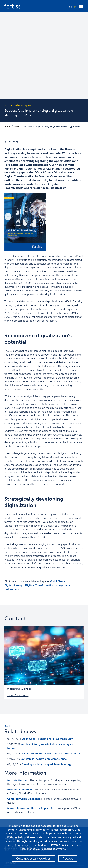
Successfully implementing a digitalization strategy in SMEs (52, 39)
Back (7, 639)
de (70, 7)
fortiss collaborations (20, 702)
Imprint (8, 808)
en (75, 7)
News (17, 39)
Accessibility (11, 792)
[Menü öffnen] (81, 7)
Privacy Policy (59, 845)
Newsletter (10, 775)
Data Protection (13, 786)
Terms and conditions (16, 803)
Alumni (8, 814)
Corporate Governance (17, 797)
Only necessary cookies (33, 858)
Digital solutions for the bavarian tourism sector (51, 666)
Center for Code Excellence (24, 711)
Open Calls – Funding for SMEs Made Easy (47, 651)
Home (7, 39)
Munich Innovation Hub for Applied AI (30, 721)
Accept (68, 858)
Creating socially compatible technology (46, 677)
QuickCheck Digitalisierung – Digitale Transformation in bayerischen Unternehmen (38, 498)
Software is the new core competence (44, 672)
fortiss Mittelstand (18, 693)
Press (7, 781)
